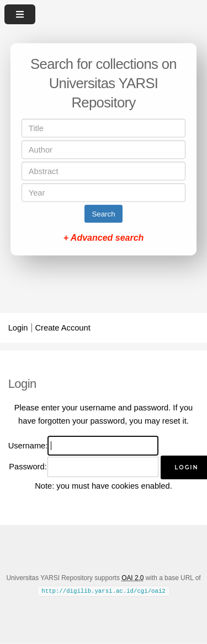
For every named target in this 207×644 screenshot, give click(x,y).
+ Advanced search (104, 238)
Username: (28, 446)
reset (171, 421)
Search (103, 214)
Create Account (63, 328)
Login (18, 328)
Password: (28, 467)
